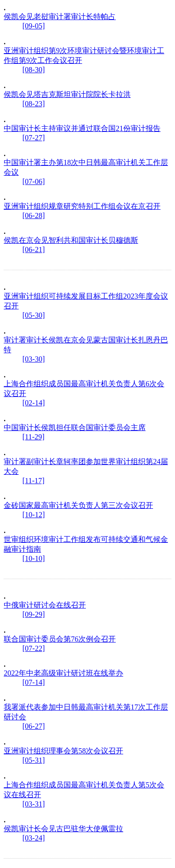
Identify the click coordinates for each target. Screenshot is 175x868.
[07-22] (34, 648)
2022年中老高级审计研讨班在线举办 (63, 673)
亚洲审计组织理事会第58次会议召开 (63, 751)
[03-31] (34, 804)
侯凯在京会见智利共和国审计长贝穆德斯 (71, 240)
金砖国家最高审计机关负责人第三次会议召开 (78, 505)
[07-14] (34, 682)
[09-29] (34, 614)
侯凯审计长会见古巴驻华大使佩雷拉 (63, 829)
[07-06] (34, 181)
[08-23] (34, 104)
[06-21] (34, 249)
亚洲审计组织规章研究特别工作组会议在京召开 (82, 206)
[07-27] (34, 138)
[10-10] (34, 558)
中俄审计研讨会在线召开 (45, 605)
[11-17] (33, 481)
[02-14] (34, 403)
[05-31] (34, 760)
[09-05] (34, 26)
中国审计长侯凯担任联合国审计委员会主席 (75, 427)
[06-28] (34, 215)
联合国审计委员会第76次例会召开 (60, 639)
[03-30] (34, 359)
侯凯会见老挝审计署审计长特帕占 (60, 17)
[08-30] (34, 70)
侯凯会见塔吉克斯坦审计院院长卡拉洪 (67, 94)
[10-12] (34, 515)
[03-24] (34, 838)
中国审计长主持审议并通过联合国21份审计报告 (82, 128)
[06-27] (34, 726)
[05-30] (34, 315)
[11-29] (33, 437)
